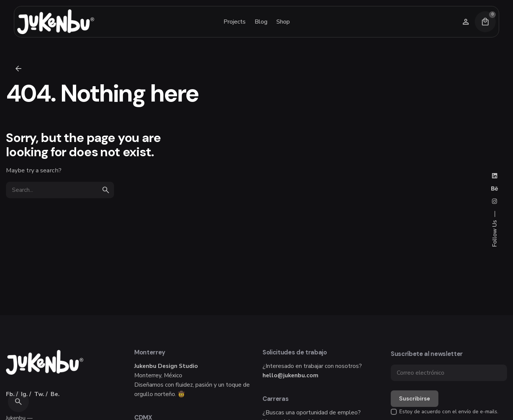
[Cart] (485, 22)
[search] (106, 190)
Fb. (10, 394)
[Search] (18, 402)
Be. (55, 394)
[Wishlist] (466, 22)
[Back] (18, 69)
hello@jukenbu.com (290, 375)
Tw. (39, 394)
